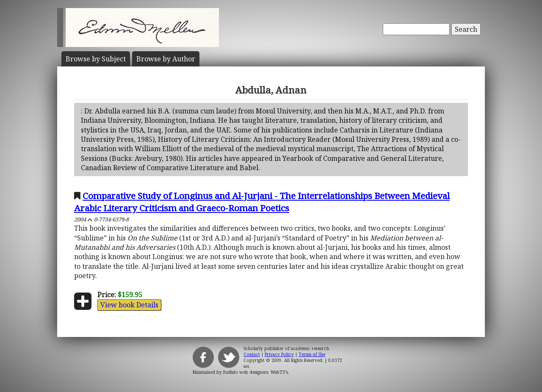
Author (166, 59)
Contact (252, 354)
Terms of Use (312, 354)
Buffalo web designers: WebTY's (256, 372)
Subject (96, 59)
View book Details (129, 305)
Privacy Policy (279, 354)
